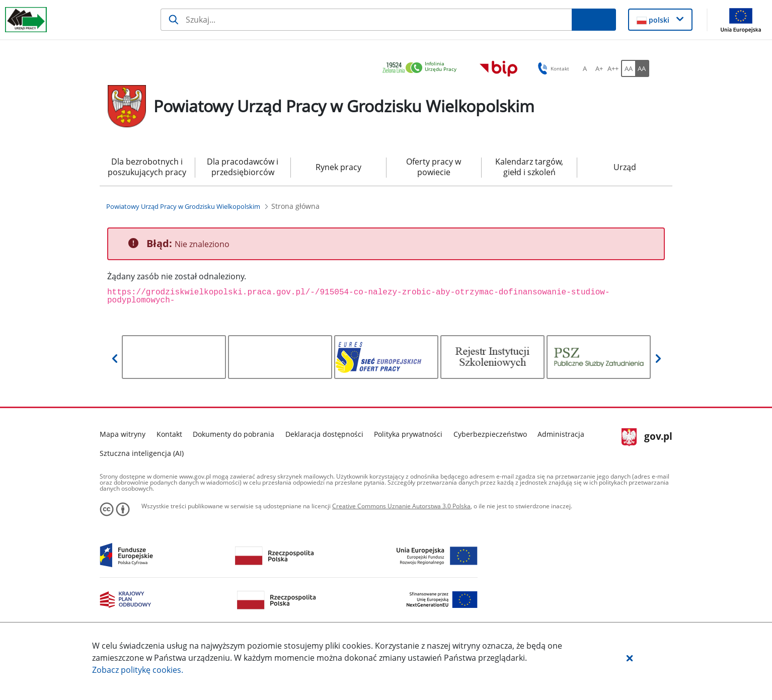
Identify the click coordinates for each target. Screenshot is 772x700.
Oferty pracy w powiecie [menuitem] (434, 167)
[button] (630, 658)
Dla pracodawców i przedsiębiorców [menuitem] (243, 167)
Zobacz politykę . (138, 670)
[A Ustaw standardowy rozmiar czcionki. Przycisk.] (585, 68)
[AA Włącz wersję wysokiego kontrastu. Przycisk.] (642, 68)
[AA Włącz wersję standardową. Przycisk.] (628, 68)
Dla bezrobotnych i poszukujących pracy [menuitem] (147, 167)
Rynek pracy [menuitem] (338, 167)
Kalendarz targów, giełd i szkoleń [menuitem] (529, 167)
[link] (422, 68)
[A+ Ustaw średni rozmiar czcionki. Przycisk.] (599, 68)
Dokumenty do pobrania (234, 434)
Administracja (561, 434)
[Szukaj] (366, 20)
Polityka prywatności (408, 434)
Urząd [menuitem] (625, 167)
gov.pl (647, 437)
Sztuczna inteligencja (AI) (142, 453)
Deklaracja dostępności (324, 434)
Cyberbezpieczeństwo (490, 434)
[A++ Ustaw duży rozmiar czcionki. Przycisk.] (613, 68)
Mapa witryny (123, 434)
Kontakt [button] (552, 68)
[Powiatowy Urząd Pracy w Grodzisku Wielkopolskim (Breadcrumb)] (183, 206)
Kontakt (169, 434)
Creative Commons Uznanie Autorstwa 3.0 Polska (401, 506)
